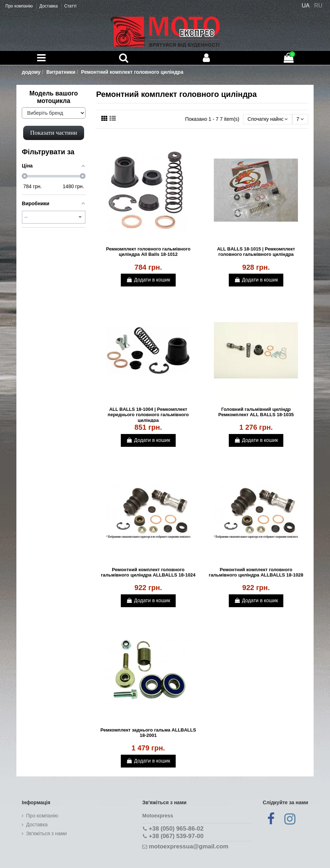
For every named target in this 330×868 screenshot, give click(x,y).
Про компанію (20, 6)
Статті (70, 6)
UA (305, 6)
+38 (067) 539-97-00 (176, 836)
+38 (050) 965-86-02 (176, 829)
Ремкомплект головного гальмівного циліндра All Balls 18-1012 (148, 252)
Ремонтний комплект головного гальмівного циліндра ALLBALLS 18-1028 (256, 572)
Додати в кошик (148, 280)
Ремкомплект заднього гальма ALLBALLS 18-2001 (148, 733)
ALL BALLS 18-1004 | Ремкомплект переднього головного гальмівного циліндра (148, 415)
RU (318, 6)
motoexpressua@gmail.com (189, 846)
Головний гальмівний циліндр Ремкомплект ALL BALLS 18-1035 (256, 412)
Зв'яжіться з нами (46, 833)
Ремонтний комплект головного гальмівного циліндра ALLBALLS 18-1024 (148, 572)
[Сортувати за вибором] (267, 119)
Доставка (49, 6)
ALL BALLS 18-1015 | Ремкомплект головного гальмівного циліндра (256, 252)
